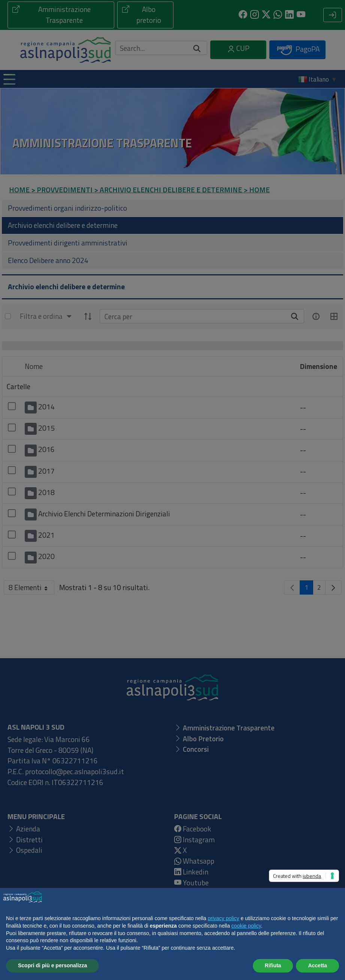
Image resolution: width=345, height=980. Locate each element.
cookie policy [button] (246, 926)
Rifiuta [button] (273, 965)
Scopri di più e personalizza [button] (52, 965)
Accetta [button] (317, 965)
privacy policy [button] (224, 918)
